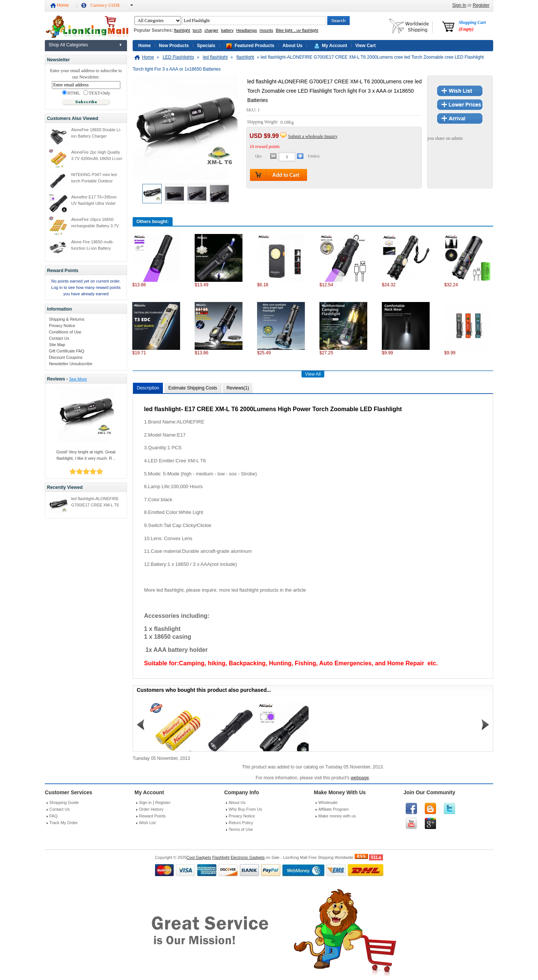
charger (211, 30)
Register (481, 5)
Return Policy (241, 823)
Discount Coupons (66, 357)
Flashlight (221, 857)
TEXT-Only (97, 93)
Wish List (147, 823)
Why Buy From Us (245, 809)
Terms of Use (241, 829)
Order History (151, 809)
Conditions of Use (65, 332)
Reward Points (152, 816)
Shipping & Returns (67, 319)
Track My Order (64, 823)
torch (197, 30)
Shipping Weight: (263, 122)
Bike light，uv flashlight (297, 30)
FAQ (53, 816)
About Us (292, 46)
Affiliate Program (333, 809)
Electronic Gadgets (248, 857)
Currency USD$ (105, 5)
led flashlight (215, 57)
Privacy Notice (62, 326)
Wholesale (328, 802)
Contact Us (59, 338)
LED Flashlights (178, 57)
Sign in (145, 802)
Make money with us (337, 816)
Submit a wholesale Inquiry (313, 136)
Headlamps (247, 30)
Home (63, 5)
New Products (174, 46)
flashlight (182, 30)
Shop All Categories (68, 45)
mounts (266, 30)
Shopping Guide (64, 802)
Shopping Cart (472, 26)
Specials (206, 46)
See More (78, 379)
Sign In (459, 5)
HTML (71, 93)
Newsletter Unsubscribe (71, 364)
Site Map (57, 345)
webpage (360, 778)
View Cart (365, 46)
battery (228, 30)
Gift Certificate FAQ (67, 351)
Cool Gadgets (199, 857)
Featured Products (254, 46)
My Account (334, 46)
